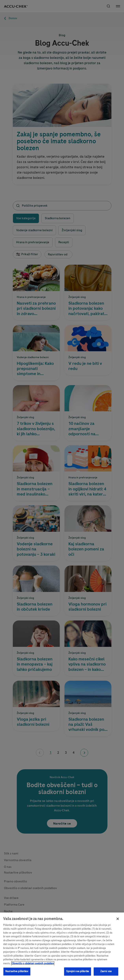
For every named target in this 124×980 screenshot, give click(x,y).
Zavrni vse (106, 971)
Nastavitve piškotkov (17, 971)
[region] (62, 946)
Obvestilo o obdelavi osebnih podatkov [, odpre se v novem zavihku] (33, 963)
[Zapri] (118, 919)
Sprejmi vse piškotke (78, 971)
